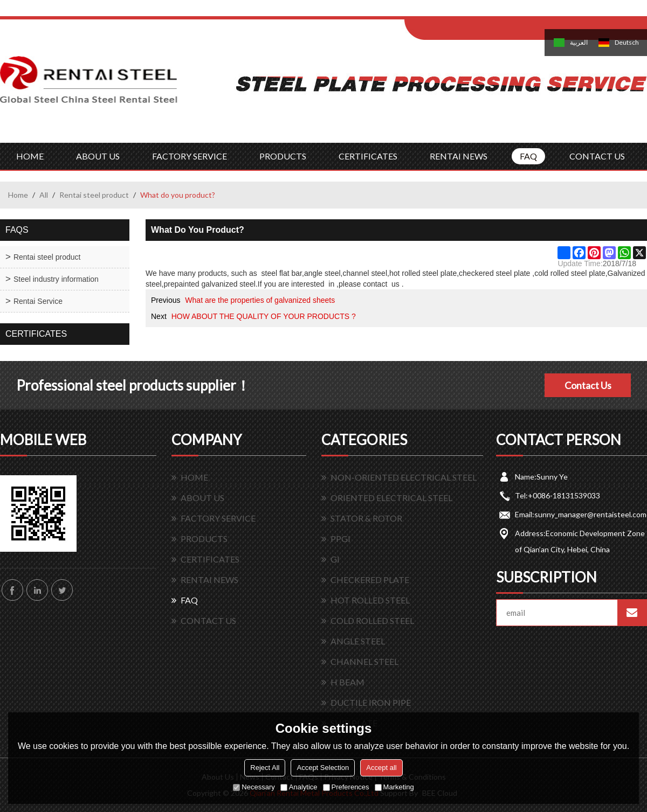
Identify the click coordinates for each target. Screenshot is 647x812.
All (44, 195)
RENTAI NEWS (459, 156)
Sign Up (494, 12)
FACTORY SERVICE (190, 156)
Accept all (381, 768)
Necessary (254, 787)
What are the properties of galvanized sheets (260, 300)
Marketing (394, 787)
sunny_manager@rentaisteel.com (590, 514)
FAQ (528, 156)
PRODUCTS (283, 156)
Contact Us (588, 385)
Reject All (265, 768)
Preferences (346, 787)
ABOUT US (98, 156)
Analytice (299, 787)
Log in (471, 12)
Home (18, 195)
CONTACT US (597, 156)
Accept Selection (323, 768)
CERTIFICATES (368, 156)
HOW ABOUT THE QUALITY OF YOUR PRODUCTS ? (264, 316)
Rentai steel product (94, 195)
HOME (30, 156)
